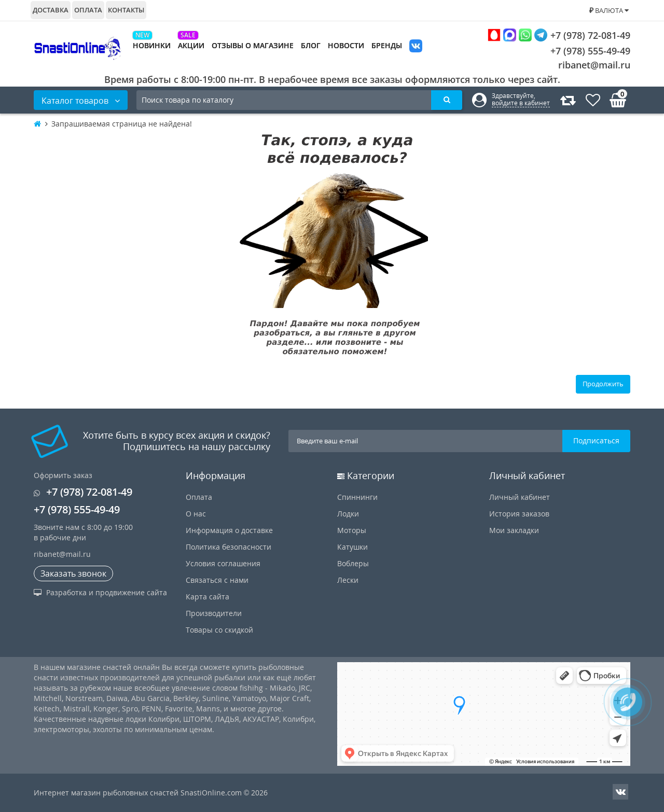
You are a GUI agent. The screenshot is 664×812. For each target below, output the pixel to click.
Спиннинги (357, 497)
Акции (191, 45)
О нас (196, 514)
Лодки (348, 514)
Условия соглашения (223, 563)
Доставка (51, 10)
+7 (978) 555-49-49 (582, 51)
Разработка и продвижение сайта (100, 592)
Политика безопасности (229, 547)
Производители (214, 613)
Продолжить (603, 384)
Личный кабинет (520, 497)
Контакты (126, 10)
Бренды (387, 45)
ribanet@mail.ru (594, 65)
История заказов (519, 514)
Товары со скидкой (219, 630)
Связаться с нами (217, 580)
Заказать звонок (73, 573)
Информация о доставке (229, 530)
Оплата (88, 10)
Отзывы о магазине (253, 45)
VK (416, 47)
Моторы (352, 530)
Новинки (152, 45)
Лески (348, 580)
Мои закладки (514, 530)
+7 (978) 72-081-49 (559, 35)
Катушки (352, 547)
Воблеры (353, 563)
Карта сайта (208, 597)
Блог (311, 45)
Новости (346, 45)
